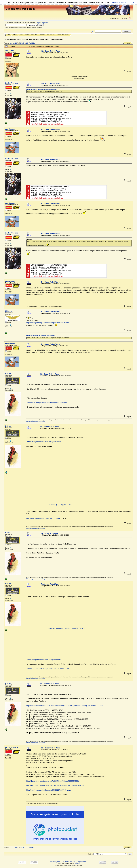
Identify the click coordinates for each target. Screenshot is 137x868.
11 (14, 43)
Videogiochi (45, 39)
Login (59, 35)
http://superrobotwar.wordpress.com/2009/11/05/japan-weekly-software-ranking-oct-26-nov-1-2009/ (64, 706)
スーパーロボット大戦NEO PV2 (59, 505)
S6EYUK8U (10, 50)
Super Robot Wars (57, 39)
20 (27, 43)
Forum (15, 35)
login (38, 23)
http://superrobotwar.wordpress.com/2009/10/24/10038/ (48, 669)
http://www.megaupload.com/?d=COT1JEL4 (43, 518)
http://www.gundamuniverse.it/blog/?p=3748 (44, 442)
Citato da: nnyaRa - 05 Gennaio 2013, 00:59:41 (41, 336)
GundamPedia (29, 35)
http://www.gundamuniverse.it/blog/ (36, 422)
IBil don (8, 311)
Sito (9, 35)
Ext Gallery (51, 35)
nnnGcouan (10, 129)
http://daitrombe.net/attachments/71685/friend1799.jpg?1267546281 (53, 781)
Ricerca (43, 35)
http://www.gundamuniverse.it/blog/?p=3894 (44, 660)
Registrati (66, 35)
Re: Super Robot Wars (51, 51)
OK (133, 2)
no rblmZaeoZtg (12, 747)
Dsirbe (8, 373)
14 (21, 43)
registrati (45, 23)
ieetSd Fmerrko (12, 83)
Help (37, 35)
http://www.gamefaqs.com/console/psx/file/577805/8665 (48, 323)
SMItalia (77, 863)
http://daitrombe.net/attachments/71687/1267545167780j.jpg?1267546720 (55, 785)
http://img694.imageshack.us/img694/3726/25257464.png (48, 790)
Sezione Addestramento (31, 39)
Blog (21, 35)
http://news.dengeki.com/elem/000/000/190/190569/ (47, 403)
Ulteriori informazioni (120, 2)
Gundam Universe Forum (13, 39)
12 (16, 43)
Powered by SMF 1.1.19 (57, 862)
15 (23, 43)
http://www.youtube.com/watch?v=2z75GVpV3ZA (66, 628)
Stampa (128, 43)
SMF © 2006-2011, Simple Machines (76, 862)
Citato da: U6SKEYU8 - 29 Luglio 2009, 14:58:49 (41, 89)
